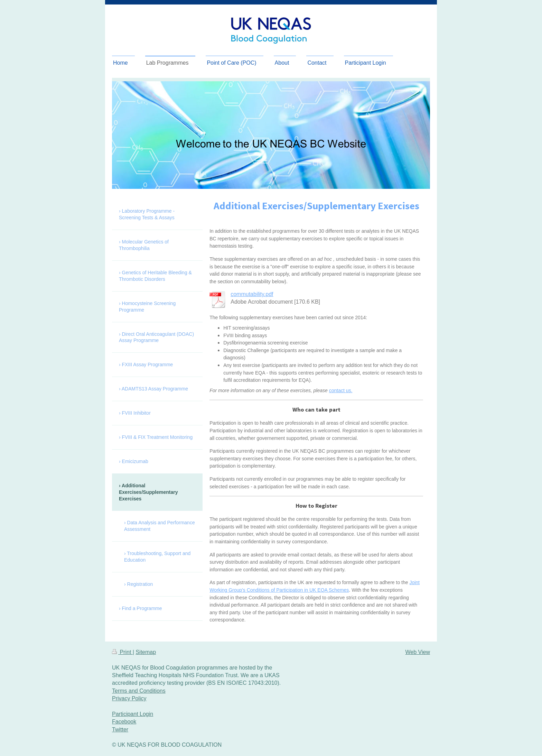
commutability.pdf (252, 294)
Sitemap (146, 652)
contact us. (341, 390)
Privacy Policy (129, 698)
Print (122, 652)
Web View (418, 652)
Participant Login (133, 714)
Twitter (120, 730)
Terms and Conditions (139, 691)
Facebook (124, 722)
